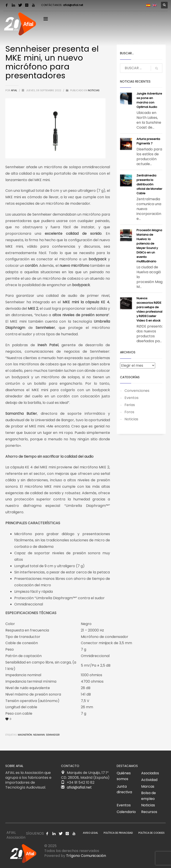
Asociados (150, 773)
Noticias (94, 90)
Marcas (148, 786)
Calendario (126, 812)
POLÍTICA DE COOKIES (151, 833)
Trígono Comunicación (86, 856)
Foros (129, 412)
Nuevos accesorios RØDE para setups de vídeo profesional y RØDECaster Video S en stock (149, 309)
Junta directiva (124, 789)
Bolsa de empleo (149, 796)
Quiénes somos (124, 776)
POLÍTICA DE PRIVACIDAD (118, 833)
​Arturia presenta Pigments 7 (148, 141)
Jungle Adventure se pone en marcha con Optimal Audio (149, 100)
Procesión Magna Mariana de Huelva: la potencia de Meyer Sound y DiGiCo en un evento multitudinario (149, 246)
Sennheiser (53, 735)
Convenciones (137, 391)
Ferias (130, 405)
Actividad (149, 780)
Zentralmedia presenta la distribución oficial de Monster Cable (149, 184)
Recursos (149, 812)
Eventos (131, 398)
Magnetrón (25, 735)
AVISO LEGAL (90, 833)
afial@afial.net (73, 5)
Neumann (39, 735)
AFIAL (14, 90)
